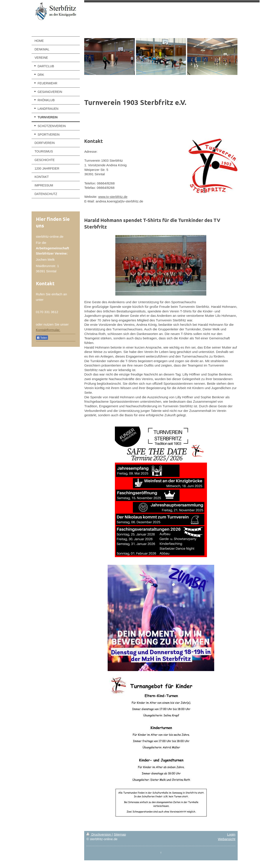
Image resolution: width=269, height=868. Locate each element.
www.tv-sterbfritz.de (113, 197)
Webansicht (227, 839)
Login (231, 834)
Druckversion (99, 834)
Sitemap (120, 834)
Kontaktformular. (48, 330)
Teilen (42, 338)
